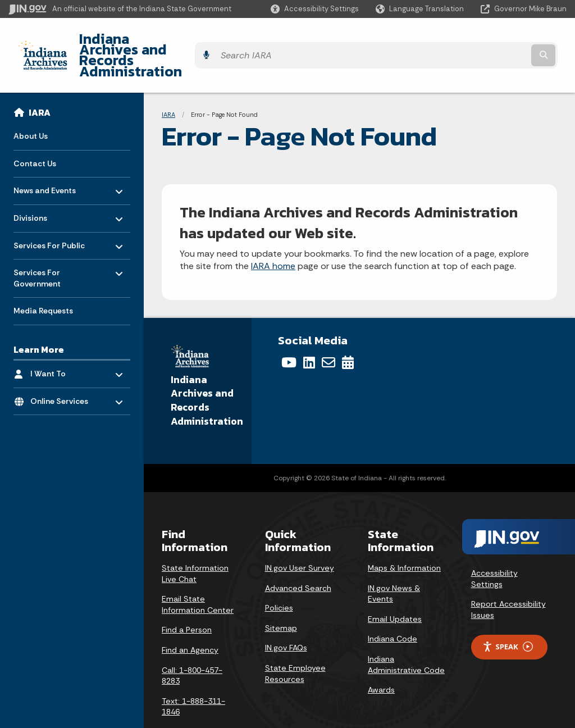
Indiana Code (393, 609)
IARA (40, 82)
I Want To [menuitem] (63, 341)
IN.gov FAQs (286, 618)
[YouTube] (289, 333)
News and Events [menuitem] (46, 158)
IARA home (273, 236)
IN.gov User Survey (300, 538)
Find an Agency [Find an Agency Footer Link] (190, 620)
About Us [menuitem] (31, 106)
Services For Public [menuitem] (49, 212)
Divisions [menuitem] (46, 185)
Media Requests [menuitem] (43, 281)
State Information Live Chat (195, 543)
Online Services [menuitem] (63, 368)
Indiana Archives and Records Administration (218, 40)
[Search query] (499, 40)
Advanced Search (298, 558)
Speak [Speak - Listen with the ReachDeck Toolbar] (508, 616)
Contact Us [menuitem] (35, 133)
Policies (279, 577)
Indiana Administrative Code (406, 634)
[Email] (328, 333)
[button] (315, 9)
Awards (381, 659)
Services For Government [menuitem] (46, 245)
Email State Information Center (198, 574)
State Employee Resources (295, 643)
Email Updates (395, 589)
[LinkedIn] (309, 333)
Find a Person (187, 600)
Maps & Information (404, 538)
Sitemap (281, 598)
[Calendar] (348, 333)
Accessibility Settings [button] (494, 548)
